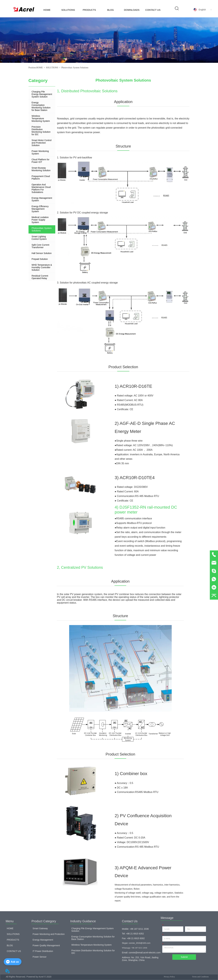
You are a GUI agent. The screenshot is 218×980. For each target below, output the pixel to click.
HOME (47, 10)
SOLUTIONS (68, 10)
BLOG (111, 10)
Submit (184, 957)
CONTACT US (153, 10)
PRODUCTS (89, 10)
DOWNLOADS (132, 10)
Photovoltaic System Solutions (75, 68)
